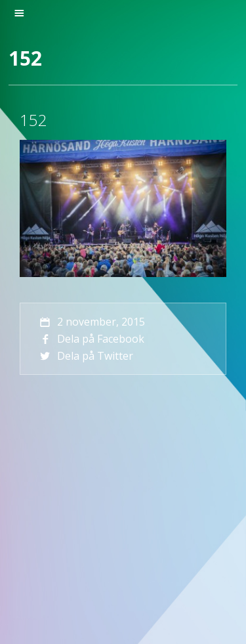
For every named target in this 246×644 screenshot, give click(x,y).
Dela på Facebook (91, 339)
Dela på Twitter (85, 356)
